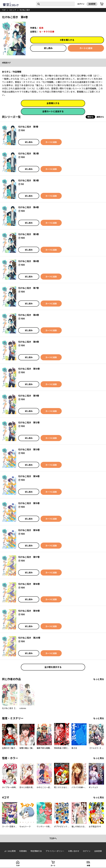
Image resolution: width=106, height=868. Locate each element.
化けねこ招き (25, 10)
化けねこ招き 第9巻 (29, 342)
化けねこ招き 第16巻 (29, 530)
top (4, 10)
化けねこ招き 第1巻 (28, 127)
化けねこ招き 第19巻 (29, 611)
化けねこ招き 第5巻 (29, 234)
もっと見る (99, 679)
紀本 (41, 28)
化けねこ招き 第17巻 (29, 557)
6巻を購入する (67, 40)
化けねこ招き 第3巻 (29, 180)
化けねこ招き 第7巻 (29, 288)
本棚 (88, 866)
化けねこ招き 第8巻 (29, 315)
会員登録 (92, 4)
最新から (100, 117)
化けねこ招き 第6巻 (29, 261)
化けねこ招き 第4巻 (29, 207)
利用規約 (23, 851)
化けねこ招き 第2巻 (29, 154)
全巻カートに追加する (53, 111)
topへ (53, 838)
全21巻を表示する (53, 667)
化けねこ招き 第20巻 (29, 638)
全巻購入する (53, 103)
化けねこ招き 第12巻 (29, 423)
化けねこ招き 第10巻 (29, 369)
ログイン (81, 4)
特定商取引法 (36, 851)
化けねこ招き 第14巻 (29, 476)
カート (53, 866)
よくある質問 (10, 851)
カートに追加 (86, 48)
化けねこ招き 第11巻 (29, 396)
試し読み (48, 48)
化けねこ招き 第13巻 (29, 449)
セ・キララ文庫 (47, 32)
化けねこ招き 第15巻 (29, 503)
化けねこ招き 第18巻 (29, 584)
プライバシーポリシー (55, 851)
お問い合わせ (74, 851)
